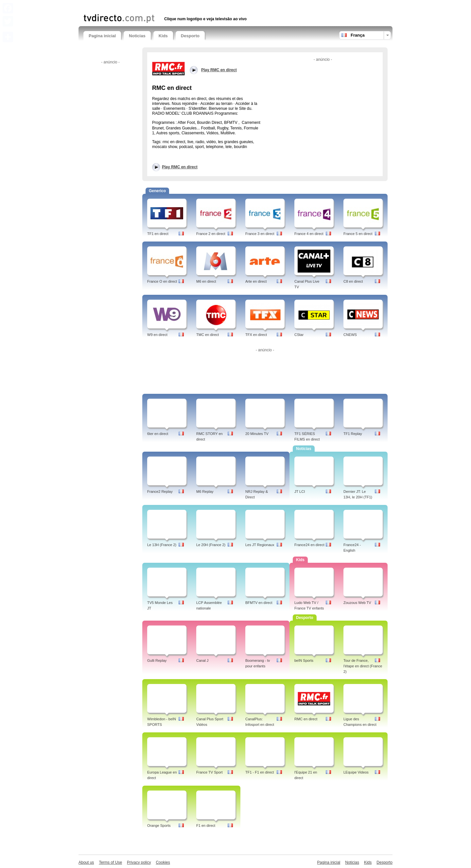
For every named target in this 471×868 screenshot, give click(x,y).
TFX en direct (256, 335)
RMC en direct (306, 719)
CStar (299, 335)
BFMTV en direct (259, 603)
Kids (163, 36)
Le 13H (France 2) (162, 545)
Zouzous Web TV (357, 603)
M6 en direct (206, 281)
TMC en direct (208, 335)
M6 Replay (205, 492)
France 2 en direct (211, 234)
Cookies (163, 862)
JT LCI (300, 492)
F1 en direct (206, 826)
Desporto (190, 36)
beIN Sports (304, 660)
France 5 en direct (358, 234)
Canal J (202, 660)
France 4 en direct (309, 234)
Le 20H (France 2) (211, 545)
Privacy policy (139, 862)
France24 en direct (309, 545)
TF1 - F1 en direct (260, 772)
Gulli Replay (157, 660)
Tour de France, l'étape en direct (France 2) (363, 666)
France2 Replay (160, 492)
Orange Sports (159, 826)
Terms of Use (110, 862)
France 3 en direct (260, 234)
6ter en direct (158, 434)
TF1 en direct (158, 234)
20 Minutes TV (257, 434)
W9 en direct (157, 335)
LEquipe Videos (356, 772)
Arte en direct (256, 281)
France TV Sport (209, 772)
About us (86, 862)
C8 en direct (353, 281)
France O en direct (162, 281)
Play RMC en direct (180, 167)
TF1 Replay (353, 434)
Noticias (137, 36)
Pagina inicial (102, 36)
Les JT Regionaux (260, 545)
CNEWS (350, 335)
